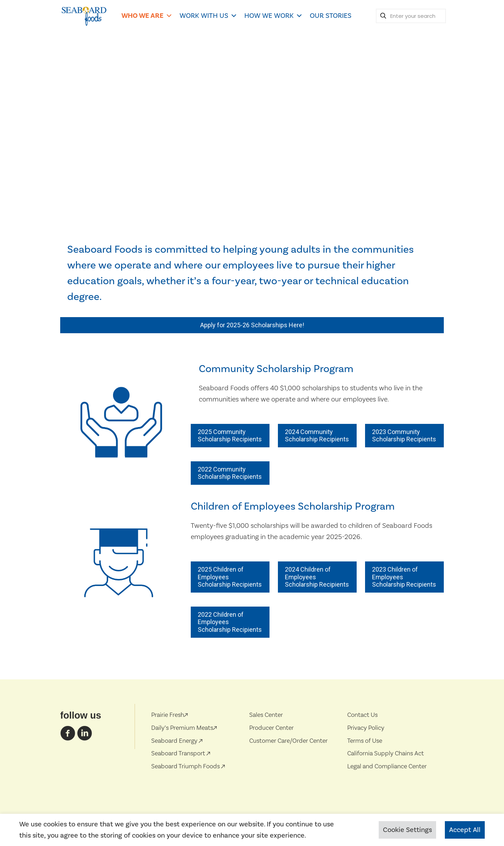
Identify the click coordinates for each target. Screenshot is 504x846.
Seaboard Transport (179, 753)
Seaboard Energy (175, 740)
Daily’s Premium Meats (184, 728)
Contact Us (362, 715)
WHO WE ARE (147, 16)
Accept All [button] (465, 830)
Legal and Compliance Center (387, 766)
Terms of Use (365, 740)
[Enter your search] (411, 16)
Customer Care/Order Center (288, 740)
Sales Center (266, 715)
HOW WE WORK (274, 16)
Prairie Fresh (169, 715)
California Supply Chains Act (386, 753)
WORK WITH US (208, 16)
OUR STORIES (331, 16)
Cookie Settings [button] (407, 830)
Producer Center (271, 728)
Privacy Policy (366, 728)
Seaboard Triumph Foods (186, 766)
